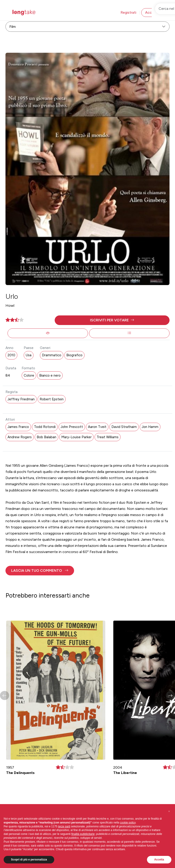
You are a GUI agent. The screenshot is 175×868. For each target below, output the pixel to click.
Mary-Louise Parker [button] (76, 437)
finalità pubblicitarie (83, 834)
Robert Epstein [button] (52, 399)
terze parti (64, 826)
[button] (112, 320)
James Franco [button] (18, 427)
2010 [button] (11, 355)
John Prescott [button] (72, 427)
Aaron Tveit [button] (97, 427)
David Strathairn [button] (124, 427)
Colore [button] (29, 375)
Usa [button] (29, 355)
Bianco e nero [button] (50, 375)
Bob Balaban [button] (46, 437)
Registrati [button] (128, 12)
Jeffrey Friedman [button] (21, 399)
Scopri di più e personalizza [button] (29, 860)
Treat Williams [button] (108, 437)
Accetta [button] (159, 860)
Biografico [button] (74, 355)
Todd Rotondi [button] (45, 427)
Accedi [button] (151, 12)
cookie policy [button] (128, 823)
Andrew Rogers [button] (20, 437)
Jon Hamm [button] (150, 427)
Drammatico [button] (52, 355)
